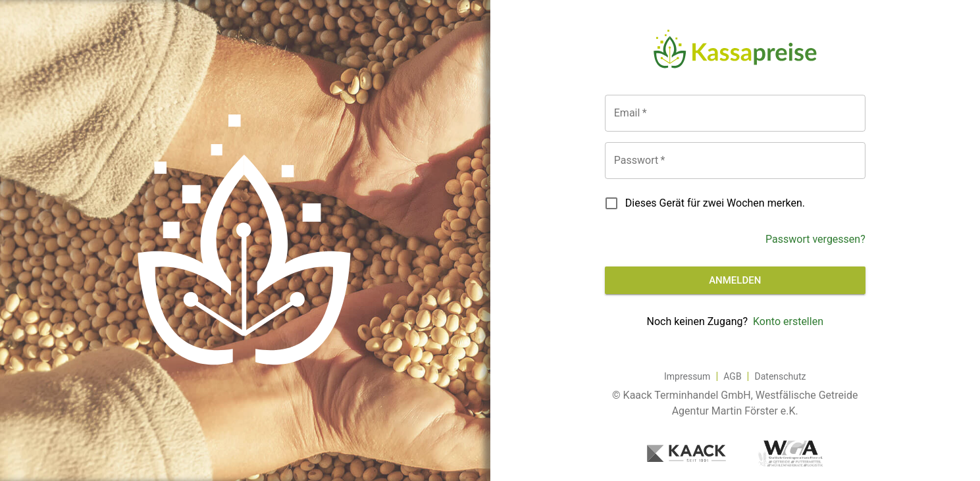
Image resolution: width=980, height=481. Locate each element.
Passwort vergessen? (815, 239)
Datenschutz (781, 376)
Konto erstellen (788, 321)
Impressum (687, 376)
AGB (732, 376)
